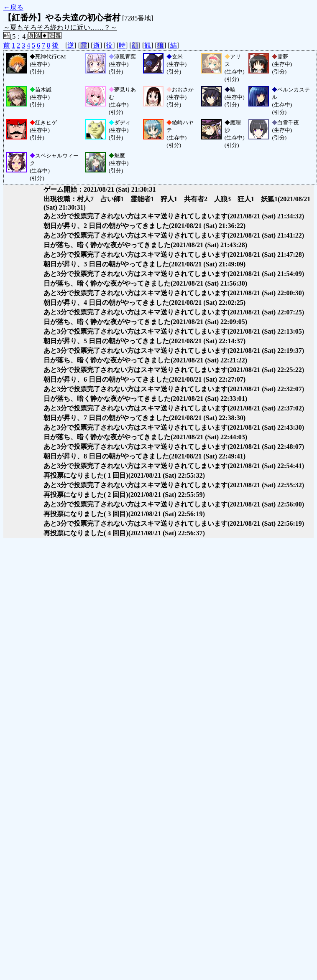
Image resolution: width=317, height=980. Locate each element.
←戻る (13, 7)
